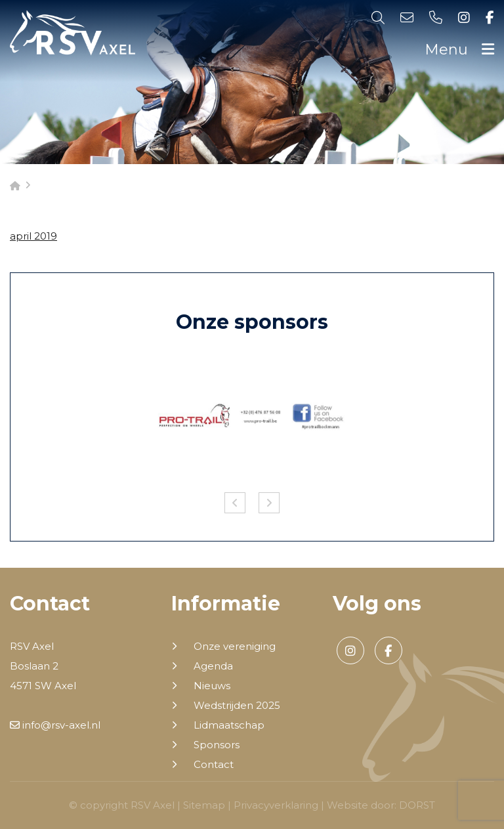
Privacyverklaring (276, 805)
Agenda (213, 666)
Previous (235, 503)
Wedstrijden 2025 (237, 706)
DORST (417, 805)
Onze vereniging (235, 647)
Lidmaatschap (229, 725)
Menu (459, 50)
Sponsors (217, 745)
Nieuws (212, 686)
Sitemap (204, 805)
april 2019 (33, 236)
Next (269, 503)
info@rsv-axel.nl (55, 725)
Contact (214, 765)
